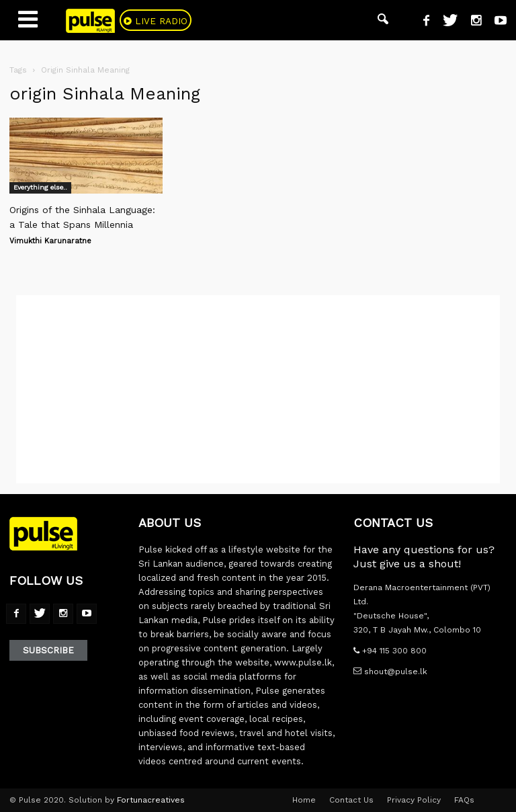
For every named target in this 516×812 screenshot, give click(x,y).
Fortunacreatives (151, 800)
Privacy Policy (414, 800)
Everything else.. (40, 187)
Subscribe (48, 650)
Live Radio (166, 22)
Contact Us (351, 800)
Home (304, 800)
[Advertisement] (258, 389)
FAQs (464, 800)
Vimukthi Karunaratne (50, 241)
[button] (383, 20)
